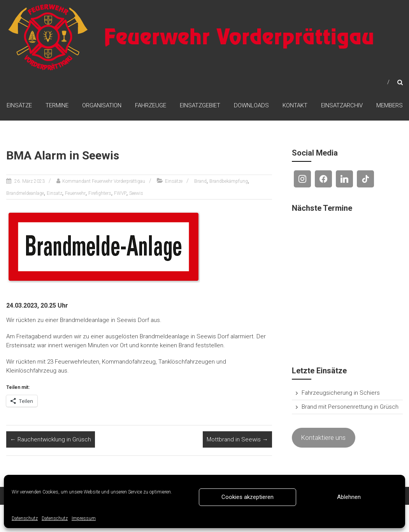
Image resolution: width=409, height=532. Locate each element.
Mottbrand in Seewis (237, 439)
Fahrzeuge (151, 105)
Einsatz (54, 193)
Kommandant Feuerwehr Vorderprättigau (104, 181)
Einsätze (19, 105)
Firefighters (100, 193)
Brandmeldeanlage (25, 193)
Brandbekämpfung (229, 181)
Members (390, 105)
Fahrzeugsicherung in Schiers (341, 393)
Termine (57, 105)
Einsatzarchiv (342, 105)
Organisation (102, 105)
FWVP (120, 193)
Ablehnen (349, 497)
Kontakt (295, 105)
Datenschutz (25, 518)
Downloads (251, 105)
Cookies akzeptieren (248, 497)
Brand (200, 181)
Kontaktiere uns (323, 437)
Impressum (84, 518)
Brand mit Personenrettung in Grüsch (350, 407)
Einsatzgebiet (200, 105)
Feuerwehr (75, 193)
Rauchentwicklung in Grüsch (51, 439)
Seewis (136, 193)
